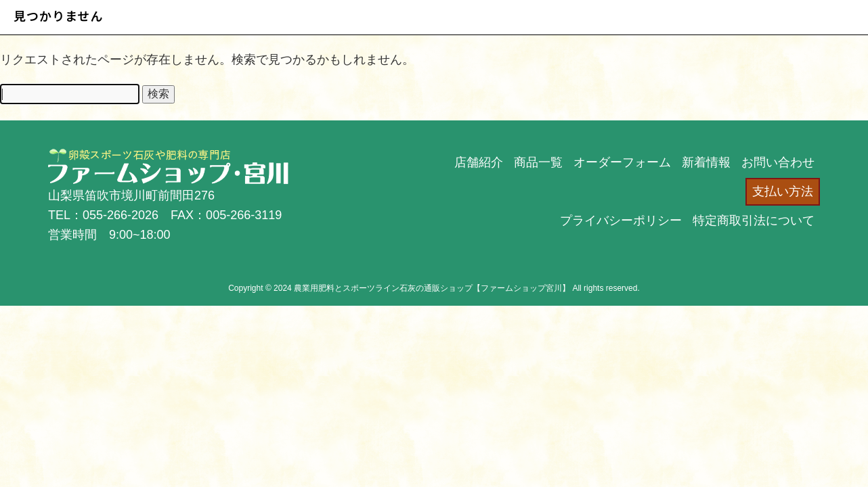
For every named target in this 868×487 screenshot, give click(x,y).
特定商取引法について (754, 221)
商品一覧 (538, 162)
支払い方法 (783, 191)
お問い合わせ (778, 162)
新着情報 (706, 162)
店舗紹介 (479, 162)
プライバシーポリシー (621, 221)
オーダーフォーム (622, 162)
